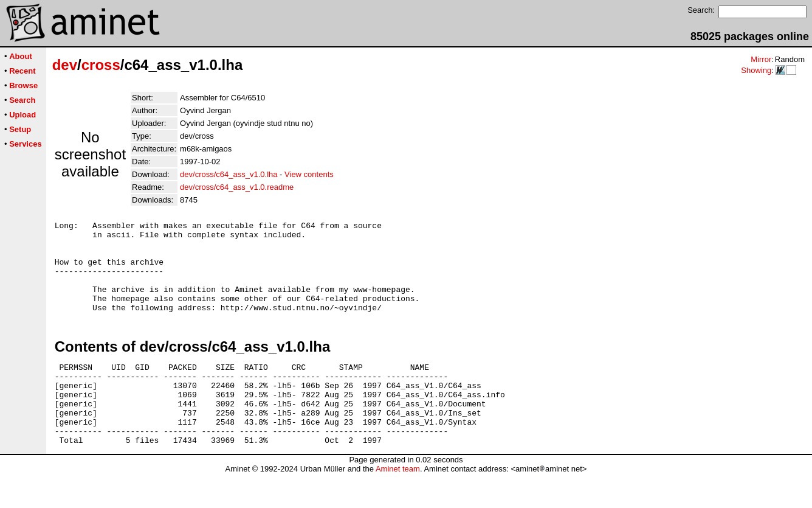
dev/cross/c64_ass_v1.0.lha (229, 174)
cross (101, 65)
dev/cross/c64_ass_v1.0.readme (237, 187)
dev (65, 65)
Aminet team (398, 503)
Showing (756, 70)
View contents (309, 174)
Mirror (761, 59)
